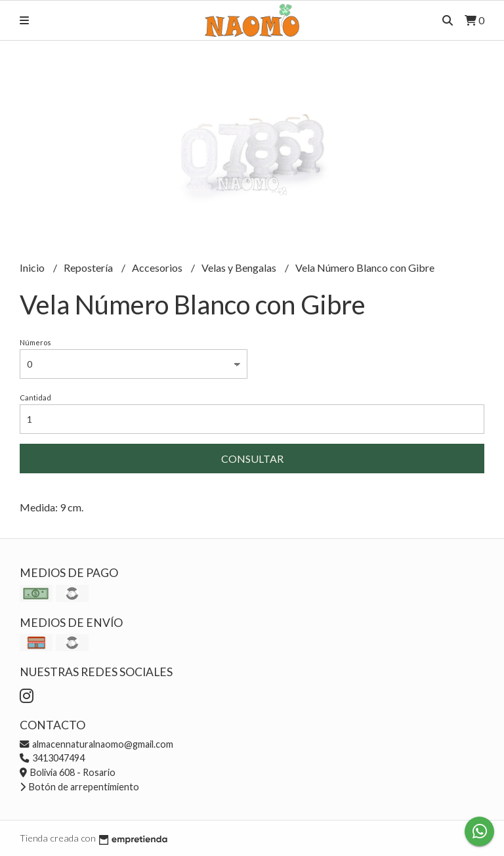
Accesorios (158, 267)
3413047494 (52, 758)
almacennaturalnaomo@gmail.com (96, 744)
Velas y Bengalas (240, 267)
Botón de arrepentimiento (79, 787)
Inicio (33, 267)
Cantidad (35, 397)
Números (35, 342)
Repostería (89, 267)
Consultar (252, 459)
